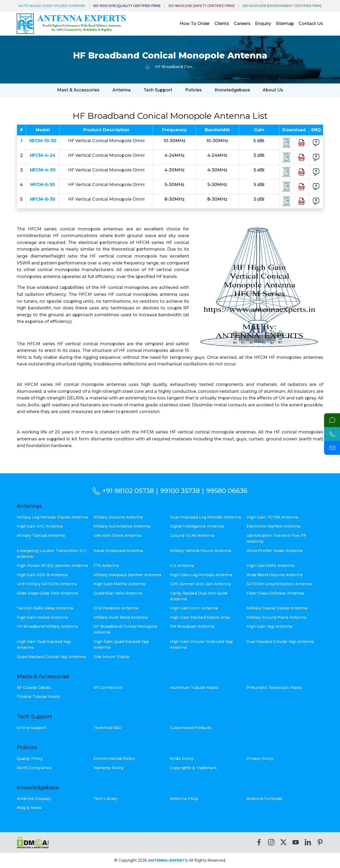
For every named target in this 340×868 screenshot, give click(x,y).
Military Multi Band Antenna (121, 617)
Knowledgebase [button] (232, 90)
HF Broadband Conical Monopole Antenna (175, 67)
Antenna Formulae (264, 799)
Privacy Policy (260, 759)
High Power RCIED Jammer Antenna (52, 566)
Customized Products (191, 728)
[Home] (147, 67)
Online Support (32, 728)
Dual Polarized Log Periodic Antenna (205, 517)
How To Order (195, 24)
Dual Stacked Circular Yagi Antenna (280, 642)
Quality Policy (30, 759)
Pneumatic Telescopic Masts (274, 688)
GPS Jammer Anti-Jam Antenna (200, 584)
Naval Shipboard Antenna (118, 551)
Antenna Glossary (34, 799)
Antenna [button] (122, 90)
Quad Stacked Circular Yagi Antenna (51, 657)
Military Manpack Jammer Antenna (127, 575)
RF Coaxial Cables (34, 688)
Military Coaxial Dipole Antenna (277, 608)
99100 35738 (180, 491)
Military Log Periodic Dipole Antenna (52, 517)
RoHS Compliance (34, 768)
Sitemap (285, 24)
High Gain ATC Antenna (40, 526)
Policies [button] (194, 90)
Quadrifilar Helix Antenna (118, 593)
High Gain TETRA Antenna (272, 517)
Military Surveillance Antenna (122, 526)
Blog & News (29, 808)
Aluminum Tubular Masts (194, 688)
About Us (273, 90)
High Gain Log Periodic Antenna (201, 575)
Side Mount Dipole (111, 657)
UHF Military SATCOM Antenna (47, 584)
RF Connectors (108, 688)
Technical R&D (108, 728)
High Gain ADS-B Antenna (42, 575)
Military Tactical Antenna (41, 536)
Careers (242, 24)
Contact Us (311, 24)
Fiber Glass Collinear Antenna (275, 593)
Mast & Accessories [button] (78, 90)
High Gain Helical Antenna (42, 617)
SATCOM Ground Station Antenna (279, 584)
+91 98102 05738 (128, 491)
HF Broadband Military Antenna (47, 626)
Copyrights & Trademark (193, 768)
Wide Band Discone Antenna (275, 575)
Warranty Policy (109, 768)
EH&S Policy (182, 759)
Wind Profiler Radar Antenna (274, 551)
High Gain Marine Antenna (119, 584)
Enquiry (263, 24)
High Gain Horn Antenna (194, 608)
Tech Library (105, 799)
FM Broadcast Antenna (192, 626)
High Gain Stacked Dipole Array (200, 617)
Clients (222, 24)
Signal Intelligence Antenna (197, 526)
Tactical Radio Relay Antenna (45, 608)
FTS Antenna (106, 566)
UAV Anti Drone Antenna (118, 536)
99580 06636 (227, 491)
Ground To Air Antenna (192, 536)
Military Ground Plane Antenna (276, 617)
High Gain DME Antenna (270, 566)
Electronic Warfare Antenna (273, 526)
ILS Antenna (182, 566)
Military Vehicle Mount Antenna (201, 551)
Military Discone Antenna (118, 517)
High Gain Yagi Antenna (269, 626)
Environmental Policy (114, 759)
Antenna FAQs (184, 799)
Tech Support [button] (158, 90)
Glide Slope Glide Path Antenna (47, 593)
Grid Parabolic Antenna (116, 608)
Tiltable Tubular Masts (38, 697)
